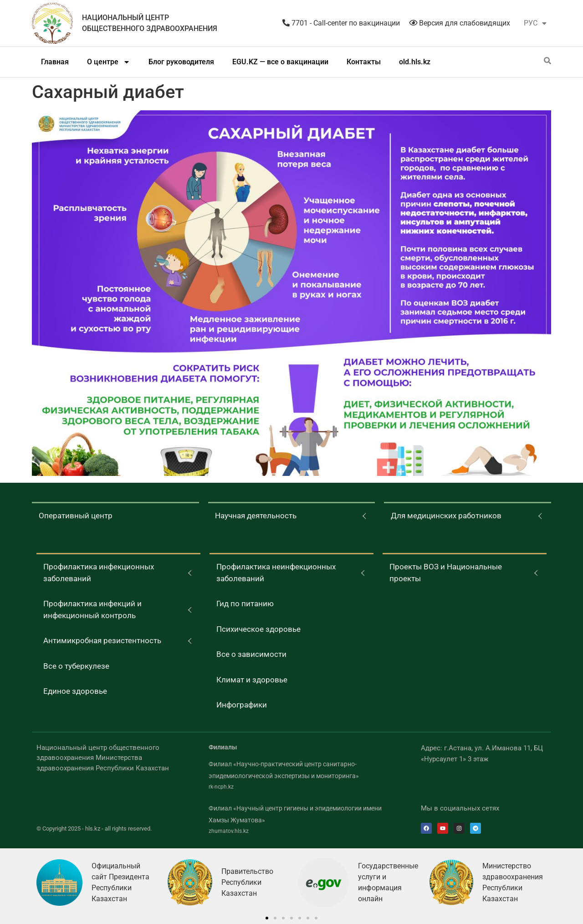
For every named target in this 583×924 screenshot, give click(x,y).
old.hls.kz (415, 62)
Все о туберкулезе (76, 666)
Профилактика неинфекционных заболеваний (276, 573)
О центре (109, 62)
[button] (267, 918)
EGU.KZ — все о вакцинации (280, 62)
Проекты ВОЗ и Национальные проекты (446, 573)
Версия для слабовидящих (460, 23)
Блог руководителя (181, 62)
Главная (55, 62)
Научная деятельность (256, 516)
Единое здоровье (75, 691)
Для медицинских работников (446, 516)
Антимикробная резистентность (102, 640)
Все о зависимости (251, 654)
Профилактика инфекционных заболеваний (99, 573)
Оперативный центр (76, 516)
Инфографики (242, 705)
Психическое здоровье (258, 629)
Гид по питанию (245, 604)
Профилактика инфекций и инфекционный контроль (92, 609)
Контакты (364, 62)
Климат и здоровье (252, 680)
